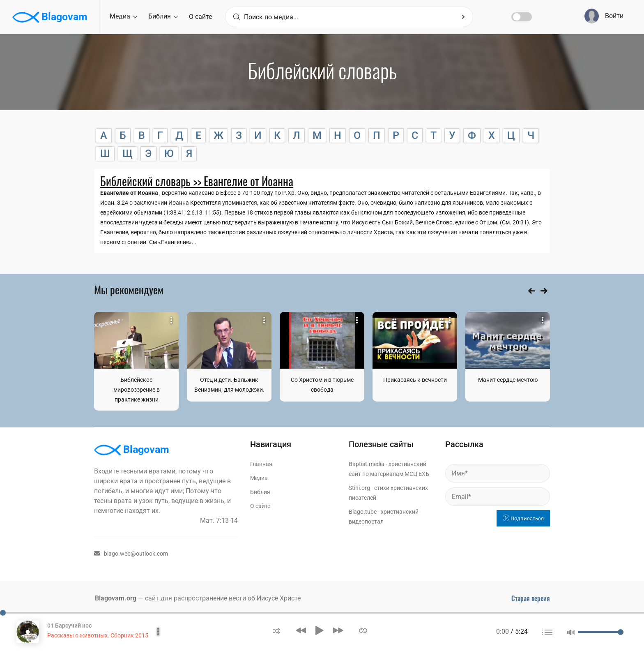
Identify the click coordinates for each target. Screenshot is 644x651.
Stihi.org (359, 488)
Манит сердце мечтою (508, 380)
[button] (277, 630)
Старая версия (531, 598)
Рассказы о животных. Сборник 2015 (98, 635)
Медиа (123, 16)
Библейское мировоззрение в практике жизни (137, 390)
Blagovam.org (116, 598)
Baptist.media (367, 464)
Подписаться (523, 518)
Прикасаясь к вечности (415, 380)
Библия (163, 16)
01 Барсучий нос (69, 626)
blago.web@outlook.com (131, 554)
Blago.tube (363, 512)
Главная (261, 464)
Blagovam (50, 17)
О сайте (200, 17)
